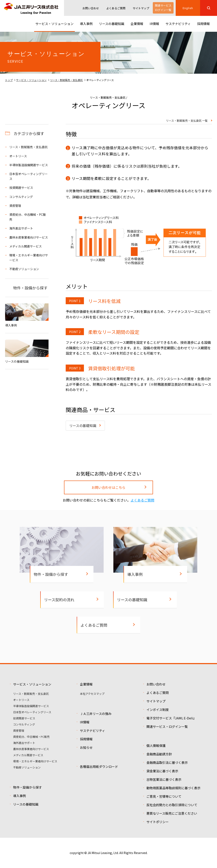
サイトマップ (141, 8)
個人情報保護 (156, 746)
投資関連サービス (21, 188)
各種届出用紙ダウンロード (99, 766)
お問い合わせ (91, 8)
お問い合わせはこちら (108, 487)
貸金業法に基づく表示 (162, 771)
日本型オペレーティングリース (29, 176)
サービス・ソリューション (31, 80)
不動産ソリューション (24, 269)
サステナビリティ (93, 730)
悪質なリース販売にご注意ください (172, 813)
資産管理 (15, 206)
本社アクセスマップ (92, 694)
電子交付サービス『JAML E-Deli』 (171, 718)
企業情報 (86, 684)
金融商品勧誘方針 (159, 754)
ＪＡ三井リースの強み (96, 714)
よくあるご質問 (116, 8)
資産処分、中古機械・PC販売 (28, 217)
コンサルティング (21, 197)
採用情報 (86, 739)
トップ (9, 80)
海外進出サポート (21, 228)
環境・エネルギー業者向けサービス (29, 257)
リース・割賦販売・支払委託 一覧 (187, 121)
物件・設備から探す (30, 288)
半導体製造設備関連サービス (29, 165)
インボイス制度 (158, 710)
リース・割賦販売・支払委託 (66, 80)
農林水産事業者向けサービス (29, 237)
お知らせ (86, 747)
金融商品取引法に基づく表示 (167, 762)
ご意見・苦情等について (164, 796)
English (188, 8)
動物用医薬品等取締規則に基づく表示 (173, 788)
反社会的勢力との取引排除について (172, 805)
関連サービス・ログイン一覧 (167, 726)
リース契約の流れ (59, 600)
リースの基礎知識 (83, 426)
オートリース (18, 156)
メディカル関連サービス (26, 246)
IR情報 (85, 722)
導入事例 (27, 315)
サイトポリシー (158, 822)
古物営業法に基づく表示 (164, 779)
